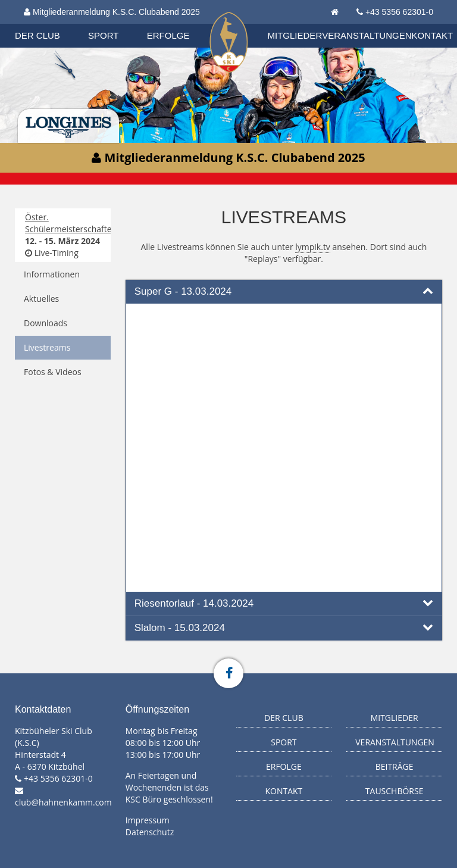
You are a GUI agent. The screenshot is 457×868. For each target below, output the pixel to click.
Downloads (46, 323)
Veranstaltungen (367, 35)
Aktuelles (41, 299)
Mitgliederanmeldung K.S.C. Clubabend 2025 (112, 12)
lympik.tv (313, 247)
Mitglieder (295, 35)
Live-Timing (52, 253)
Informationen (52, 274)
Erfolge (168, 35)
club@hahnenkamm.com (63, 802)
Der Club (37, 35)
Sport (103, 35)
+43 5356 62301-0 (399, 12)
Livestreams (47, 347)
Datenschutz (150, 832)
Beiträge (395, 766)
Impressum (148, 820)
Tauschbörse (395, 791)
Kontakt (433, 35)
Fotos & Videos (53, 372)
